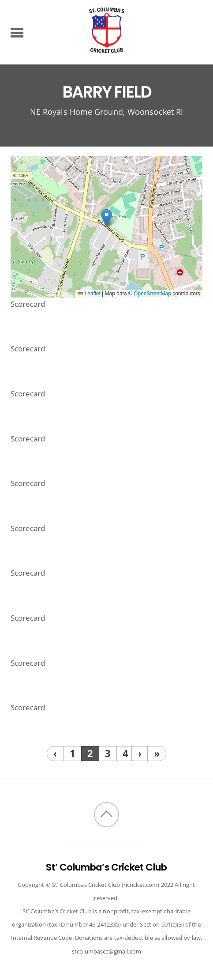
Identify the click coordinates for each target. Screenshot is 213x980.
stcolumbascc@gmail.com (106, 951)
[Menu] (17, 32)
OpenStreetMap (152, 294)
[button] (106, 218)
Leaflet (89, 294)
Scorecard (28, 304)
